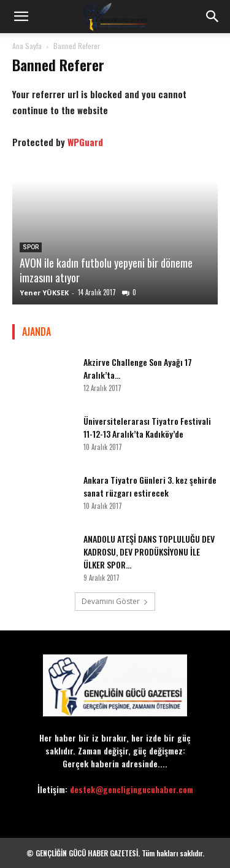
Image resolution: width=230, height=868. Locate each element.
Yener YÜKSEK (44, 293)
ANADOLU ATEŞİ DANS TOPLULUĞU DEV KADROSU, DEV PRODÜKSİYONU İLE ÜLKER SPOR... (149, 552)
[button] (21, 17)
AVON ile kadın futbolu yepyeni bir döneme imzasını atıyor (106, 270)
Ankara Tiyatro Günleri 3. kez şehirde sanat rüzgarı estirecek (150, 486)
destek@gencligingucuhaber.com (132, 789)
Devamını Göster (115, 601)
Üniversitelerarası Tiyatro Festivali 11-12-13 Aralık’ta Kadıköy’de (147, 427)
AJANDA (36, 331)
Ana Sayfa (27, 46)
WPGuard (85, 142)
